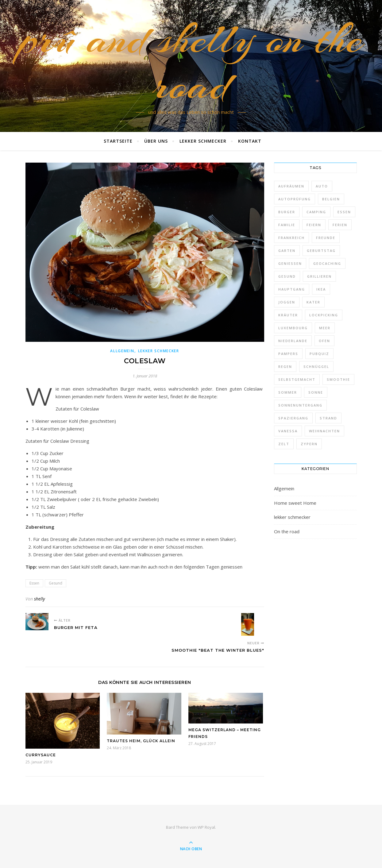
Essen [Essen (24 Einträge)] (344, 212)
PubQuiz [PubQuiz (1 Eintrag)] (319, 354)
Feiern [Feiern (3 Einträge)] (314, 225)
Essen (34, 583)
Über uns (156, 141)
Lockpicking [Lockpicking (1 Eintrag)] (324, 315)
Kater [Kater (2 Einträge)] (313, 302)
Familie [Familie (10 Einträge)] (287, 225)
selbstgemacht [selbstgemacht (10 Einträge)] (297, 379)
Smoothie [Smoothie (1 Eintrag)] (338, 379)
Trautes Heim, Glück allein (141, 741)
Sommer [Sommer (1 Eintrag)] (288, 392)
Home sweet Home (295, 503)
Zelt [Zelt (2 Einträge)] (284, 444)
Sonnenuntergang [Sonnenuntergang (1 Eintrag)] (300, 405)
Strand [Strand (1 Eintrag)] (328, 418)
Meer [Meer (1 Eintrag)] (325, 328)
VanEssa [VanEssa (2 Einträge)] (288, 431)
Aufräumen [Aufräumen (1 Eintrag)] (291, 186)
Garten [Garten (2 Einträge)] (287, 251)
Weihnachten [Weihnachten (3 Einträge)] (324, 431)
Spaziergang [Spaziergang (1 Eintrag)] (293, 418)
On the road (287, 531)
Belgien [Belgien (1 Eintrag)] (331, 199)
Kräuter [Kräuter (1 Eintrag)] (288, 315)
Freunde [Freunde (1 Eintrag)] (326, 238)
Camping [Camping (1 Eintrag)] (316, 212)
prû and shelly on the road (191, 62)
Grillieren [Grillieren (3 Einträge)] (319, 276)
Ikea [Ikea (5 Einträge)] (321, 289)
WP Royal (206, 827)
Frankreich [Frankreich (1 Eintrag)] (291, 238)
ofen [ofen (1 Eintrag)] (324, 341)
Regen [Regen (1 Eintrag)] (285, 366)
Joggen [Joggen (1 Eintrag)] (287, 302)
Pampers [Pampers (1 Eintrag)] (288, 354)
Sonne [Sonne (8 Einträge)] (316, 392)
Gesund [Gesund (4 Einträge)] (287, 276)
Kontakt (250, 141)
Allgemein (122, 351)
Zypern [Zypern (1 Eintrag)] (309, 444)
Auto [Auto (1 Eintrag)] (322, 186)
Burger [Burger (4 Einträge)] (287, 212)
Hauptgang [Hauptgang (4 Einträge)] (292, 289)
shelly (39, 599)
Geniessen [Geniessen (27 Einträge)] (290, 263)
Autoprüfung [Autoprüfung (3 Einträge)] (295, 199)
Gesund (56, 583)
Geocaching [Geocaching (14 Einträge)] (327, 263)
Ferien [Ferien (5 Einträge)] (340, 225)
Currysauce (41, 755)
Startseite (118, 141)
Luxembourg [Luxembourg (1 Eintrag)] (293, 328)
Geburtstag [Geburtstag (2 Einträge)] (321, 251)
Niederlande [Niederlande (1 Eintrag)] (293, 341)
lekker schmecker (203, 141)
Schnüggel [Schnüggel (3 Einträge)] (316, 366)
